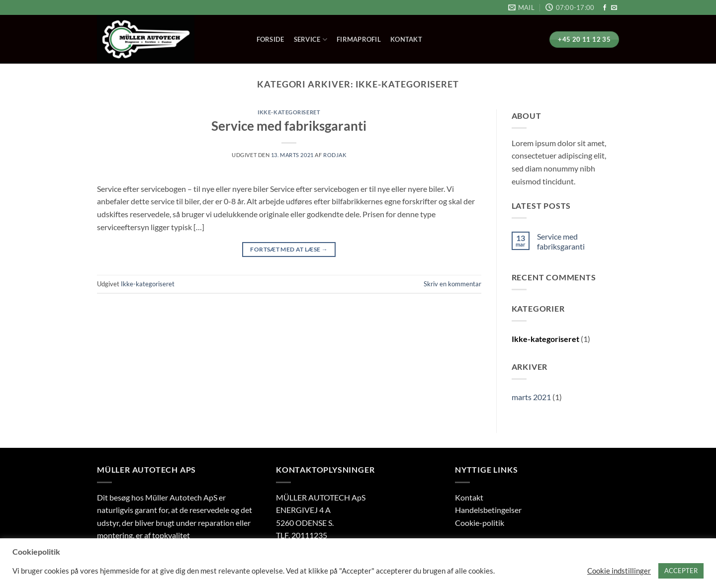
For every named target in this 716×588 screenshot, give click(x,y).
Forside (270, 39)
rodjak (335, 155)
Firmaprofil (359, 39)
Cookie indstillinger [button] (619, 571)
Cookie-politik (480, 523)
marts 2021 (531, 397)
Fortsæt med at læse (289, 249)
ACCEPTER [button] (681, 571)
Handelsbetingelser (488, 510)
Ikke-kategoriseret (289, 112)
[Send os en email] (614, 8)
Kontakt (406, 39)
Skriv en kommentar (452, 284)
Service (311, 40)
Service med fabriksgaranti (289, 126)
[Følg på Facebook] (605, 8)
